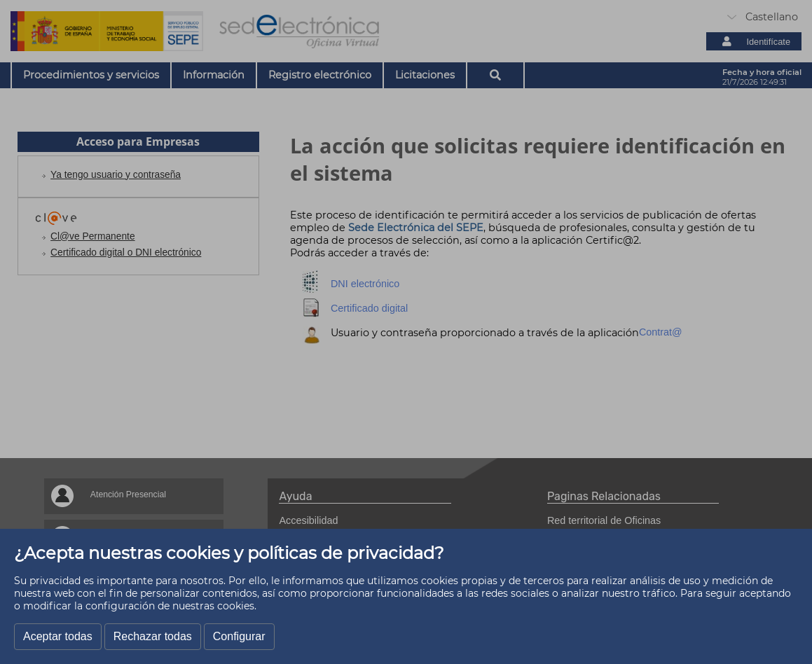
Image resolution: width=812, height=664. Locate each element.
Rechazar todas (153, 636)
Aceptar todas (58, 636)
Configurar (239, 636)
